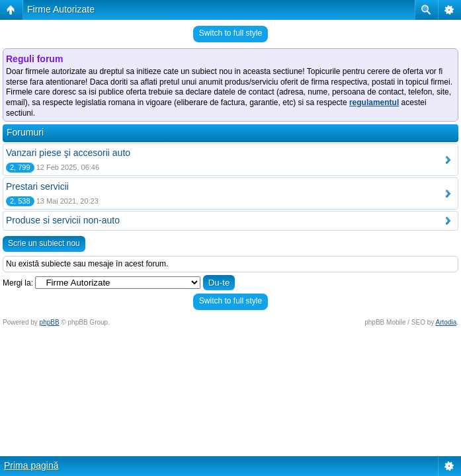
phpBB (50, 322)
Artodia (446, 322)
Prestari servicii (37, 186)
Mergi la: (18, 283)
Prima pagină (31, 465)
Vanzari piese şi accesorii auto (68, 153)
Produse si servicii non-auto (63, 220)
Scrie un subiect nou (44, 243)
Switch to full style (230, 33)
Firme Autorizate (61, 9)
